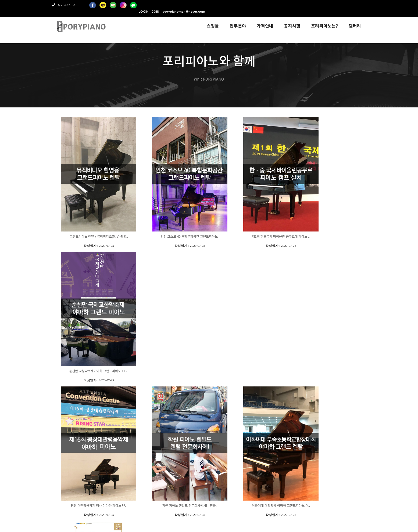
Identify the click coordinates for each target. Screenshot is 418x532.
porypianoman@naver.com (341, 5)
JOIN (313, 5)
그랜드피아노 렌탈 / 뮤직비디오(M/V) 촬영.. (92, 237)
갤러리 (351, 19)
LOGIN (301, 5)
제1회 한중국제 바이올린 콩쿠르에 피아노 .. (249, 237)
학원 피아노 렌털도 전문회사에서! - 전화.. (170, 371)
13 (330, 389)
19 (364, 389)
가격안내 (261, 19)
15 (341, 389)
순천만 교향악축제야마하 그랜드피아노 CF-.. (327, 237)
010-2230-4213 (67, 5)
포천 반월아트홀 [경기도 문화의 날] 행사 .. (327, 371)
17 (353, 389)
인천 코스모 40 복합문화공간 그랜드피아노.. (170, 237)
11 (319, 389)
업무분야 (234, 19)
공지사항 (288, 19)
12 (324, 389)
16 (347, 389)
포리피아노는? (320, 19)
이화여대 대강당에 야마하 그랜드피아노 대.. (248, 371)
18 (358, 389)
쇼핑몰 (209, 19)
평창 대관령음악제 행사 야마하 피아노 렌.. (92, 371)
